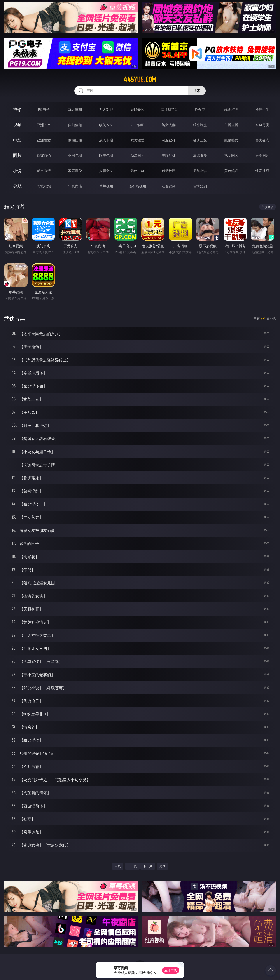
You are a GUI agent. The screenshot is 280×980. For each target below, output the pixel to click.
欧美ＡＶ (106, 125)
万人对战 (106, 110)
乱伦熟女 (231, 140)
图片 (17, 155)
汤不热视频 (137, 186)
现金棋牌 (231, 110)
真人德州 (75, 110)
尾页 (162, 866)
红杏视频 (169, 186)
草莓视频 (106, 186)
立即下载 (171, 970)
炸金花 (200, 110)
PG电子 (44, 110)
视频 (17, 125)
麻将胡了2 (169, 110)
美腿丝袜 (169, 155)
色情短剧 (200, 186)
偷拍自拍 (75, 140)
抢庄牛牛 (262, 110)
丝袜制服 (200, 125)
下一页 (148, 866)
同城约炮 (44, 186)
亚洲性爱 (44, 140)
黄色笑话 (231, 171)
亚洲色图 (75, 155)
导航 (17, 186)
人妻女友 (106, 171)
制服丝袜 (169, 140)
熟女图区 (231, 155)
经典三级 (200, 140)
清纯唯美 (200, 155)
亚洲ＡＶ (44, 125)
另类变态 (262, 140)
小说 (17, 171)
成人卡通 (106, 140)
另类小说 (200, 171)
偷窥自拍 (44, 155)
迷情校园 (169, 171)
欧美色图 (106, 155)
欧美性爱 (137, 140)
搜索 (197, 91)
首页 (118, 866)
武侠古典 (137, 171)
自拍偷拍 (75, 125)
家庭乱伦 (75, 171)
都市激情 (44, 171)
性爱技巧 (262, 171)
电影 (17, 140)
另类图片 (262, 155)
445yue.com (140, 80)
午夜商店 (75, 186)
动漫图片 (137, 155)
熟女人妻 (169, 125)
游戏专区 (137, 110)
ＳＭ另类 (262, 125)
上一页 (132, 866)
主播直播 (231, 125)
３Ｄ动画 (137, 125)
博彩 (17, 109)
